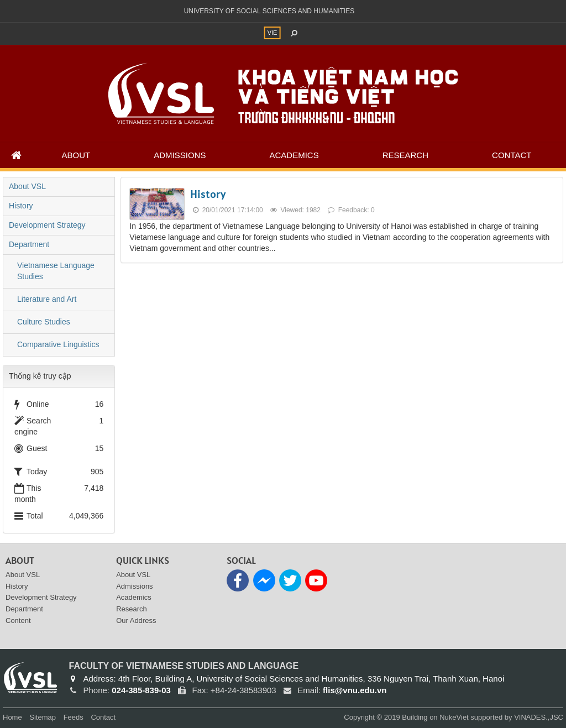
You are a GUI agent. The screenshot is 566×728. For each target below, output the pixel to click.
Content (18, 620)
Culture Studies (44, 322)
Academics (294, 155)
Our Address (136, 620)
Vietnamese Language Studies (56, 271)
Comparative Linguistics (58, 344)
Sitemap (43, 717)
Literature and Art (47, 299)
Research (405, 155)
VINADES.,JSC (539, 717)
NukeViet (454, 717)
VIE (272, 33)
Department (29, 244)
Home (12, 717)
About (76, 155)
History (208, 194)
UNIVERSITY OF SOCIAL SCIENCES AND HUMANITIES (269, 11)
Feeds (74, 717)
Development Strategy (47, 225)
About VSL (27, 186)
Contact (512, 155)
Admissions (180, 155)
